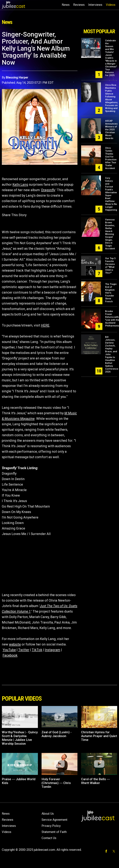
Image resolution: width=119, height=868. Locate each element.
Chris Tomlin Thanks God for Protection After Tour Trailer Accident (111, 158)
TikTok (37, 650)
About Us (48, 814)
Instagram (52, 650)
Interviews (95, 5)
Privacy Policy (51, 826)
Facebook (10, 655)
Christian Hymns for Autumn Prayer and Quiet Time (99, 736)
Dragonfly (48, 190)
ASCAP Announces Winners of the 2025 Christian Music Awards (111, 130)
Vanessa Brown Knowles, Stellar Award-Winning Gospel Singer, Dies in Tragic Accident (110, 234)
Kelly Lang (20, 184)
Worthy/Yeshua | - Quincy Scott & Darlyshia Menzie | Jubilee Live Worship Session (20, 738)
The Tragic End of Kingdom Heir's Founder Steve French (111, 293)
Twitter (24, 650)
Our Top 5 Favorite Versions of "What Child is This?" (110, 266)
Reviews (79, 5)
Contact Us (49, 838)
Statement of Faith (54, 832)
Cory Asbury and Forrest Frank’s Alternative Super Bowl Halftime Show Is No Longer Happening (111, 194)
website (15, 644)
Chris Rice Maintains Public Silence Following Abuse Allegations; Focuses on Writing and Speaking (112, 98)
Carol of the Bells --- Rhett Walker (95, 781)
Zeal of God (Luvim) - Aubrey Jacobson (57, 734)
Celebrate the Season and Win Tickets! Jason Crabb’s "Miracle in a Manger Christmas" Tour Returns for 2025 (111, 58)
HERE (45, 325)
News (66, 5)
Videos (111, 5)
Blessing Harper (17, 77)
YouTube (9, 650)
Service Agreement (54, 820)
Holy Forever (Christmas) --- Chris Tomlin (56, 783)
